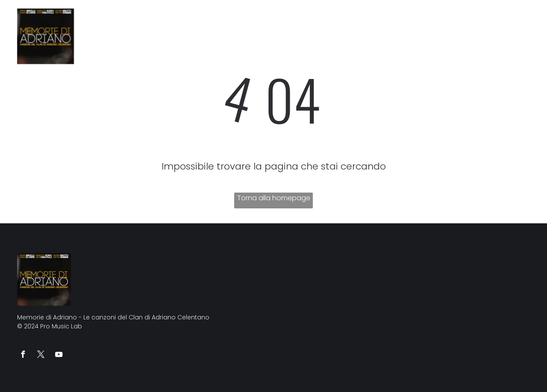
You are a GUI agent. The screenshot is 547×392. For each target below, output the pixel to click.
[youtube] (59, 355)
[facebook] (23, 355)
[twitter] (41, 355)
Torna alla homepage (274, 198)
